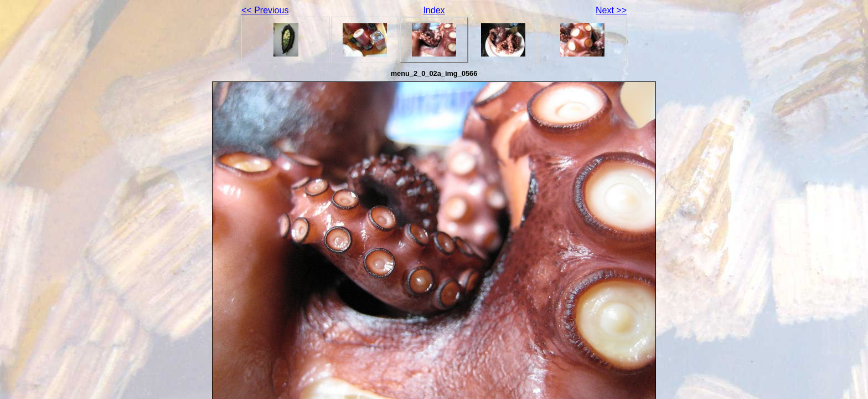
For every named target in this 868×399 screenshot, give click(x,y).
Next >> (611, 10)
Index (434, 10)
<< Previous (265, 10)
